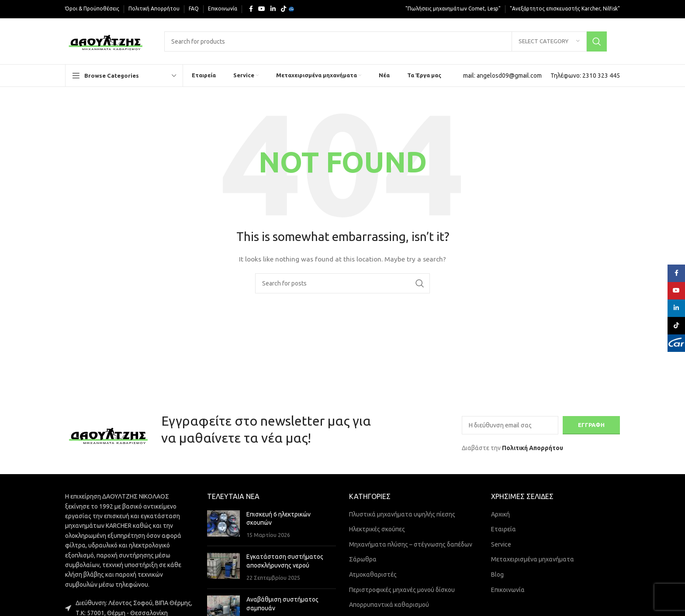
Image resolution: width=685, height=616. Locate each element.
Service (501, 544)
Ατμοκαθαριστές (373, 575)
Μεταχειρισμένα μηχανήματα (533, 559)
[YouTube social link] (262, 9)
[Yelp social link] (291, 9)
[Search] (386, 41)
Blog (497, 575)
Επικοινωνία (508, 590)
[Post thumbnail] (223, 525)
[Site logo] (106, 41)
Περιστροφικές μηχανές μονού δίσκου (402, 590)
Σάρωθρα (363, 559)
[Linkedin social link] (273, 9)
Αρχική (500, 514)
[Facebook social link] (251, 9)
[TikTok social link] (284, 9)
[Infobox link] (502, 76)
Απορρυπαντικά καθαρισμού (389, 605)
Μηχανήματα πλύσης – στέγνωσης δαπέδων (411, 544)
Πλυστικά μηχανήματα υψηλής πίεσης (402, 514)
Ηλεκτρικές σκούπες (377, 529)
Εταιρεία (503, 529)
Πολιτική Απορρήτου (533, 448)
